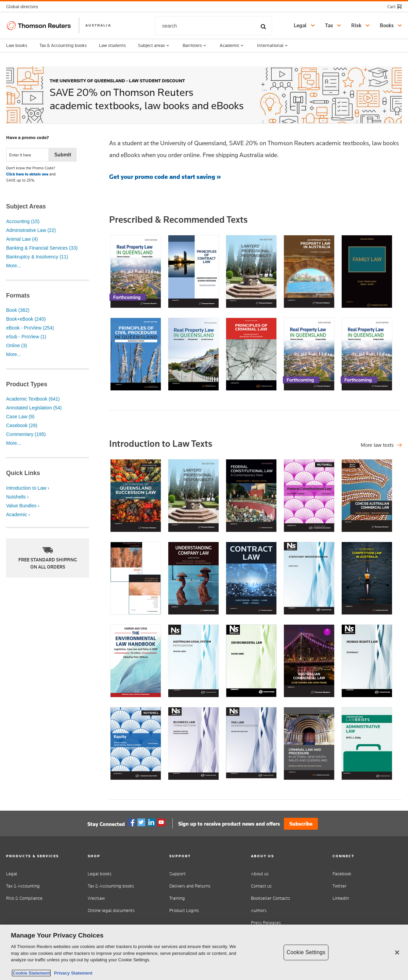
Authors (259, 910)
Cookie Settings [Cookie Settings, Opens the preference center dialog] (306, 952)
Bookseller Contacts (270, 898)
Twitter (141, 823)
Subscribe (301, 824)
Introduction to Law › (28, 488)
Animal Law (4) (22, 239)
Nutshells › (17, 497)
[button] (24, 7)
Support (177, 874)
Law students (112, 45)
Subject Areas (26, 206)
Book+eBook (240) (26, 319)
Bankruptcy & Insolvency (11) (37, 257)
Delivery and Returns (190, 886)
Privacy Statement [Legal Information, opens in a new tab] (72, 973)
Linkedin (151, 823)
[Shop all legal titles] (381, 445)
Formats (18, 295)
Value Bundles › (23, 506)
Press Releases (266, 923)
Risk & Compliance (24, 898)
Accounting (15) (23, 221)
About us (260, 874)
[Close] (397, 952)
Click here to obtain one (27, 174)
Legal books (100, 874)
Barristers (195, 46)
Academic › (18, 514)
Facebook (132, 823)
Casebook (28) (22, 425)
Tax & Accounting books (63, 45)
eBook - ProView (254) (30, 328)
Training (177, 898)
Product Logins (184, 910)
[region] (204, 952)
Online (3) (16, 345)
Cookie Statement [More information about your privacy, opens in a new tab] (31, 973)
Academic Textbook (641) (33, 399)
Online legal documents (111, 910)
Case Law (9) (20, 417)
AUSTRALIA (98, 25)
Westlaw (96, 898)
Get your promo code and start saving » (165, 177)
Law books (17, 45)
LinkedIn (341, 898)
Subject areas (154, 46)
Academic (232, 46)
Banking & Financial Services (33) (42, 248)
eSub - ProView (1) (26, 337)
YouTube (161, 823)
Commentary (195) (26, 434)
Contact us (261, 886)
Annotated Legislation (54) (34, 408)
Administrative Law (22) (31, 230)
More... (14, 266)
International (273, 46)
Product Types (27, 384)
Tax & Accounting (23, 886)
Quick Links (23, 473)
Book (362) (18, 310)
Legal (12, 874)
